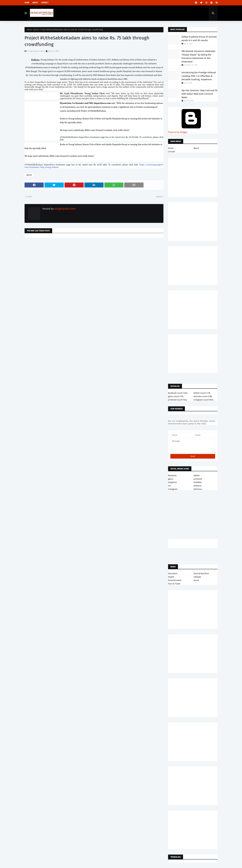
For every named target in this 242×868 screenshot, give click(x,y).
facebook (172, 475)
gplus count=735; (176, 396)
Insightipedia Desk (36, 51)
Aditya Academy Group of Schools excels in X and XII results (199, 39)
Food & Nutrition (201, 573)
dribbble (198, 482)
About (35, 3)
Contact (45, 3)
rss (169, 486)
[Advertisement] (94, 265)
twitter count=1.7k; (202, 393)
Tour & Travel (174, 584)
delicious (198, 489)
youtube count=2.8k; (203, 396)
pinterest (198, 479)
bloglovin (172, 482)
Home (27, 3)
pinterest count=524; (178, 400)
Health (171, 577)
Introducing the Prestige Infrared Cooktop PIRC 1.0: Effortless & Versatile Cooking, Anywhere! (199, 76)
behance (197, 486)
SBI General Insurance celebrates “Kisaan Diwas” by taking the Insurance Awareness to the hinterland (198, 56)
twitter (197, 475)
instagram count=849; (203, 400)
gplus (171, 479)
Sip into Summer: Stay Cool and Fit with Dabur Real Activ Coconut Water (199, 94)
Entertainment (175, 580)
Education (173, 573)
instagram (173, 489)
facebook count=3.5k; (178, 393)
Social (196, 580)
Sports (36, 30)
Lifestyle (197, 577)
